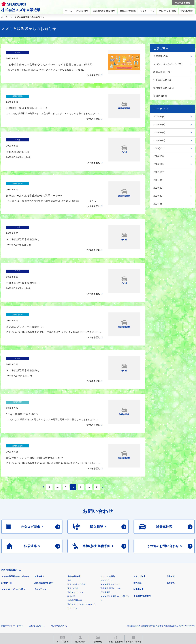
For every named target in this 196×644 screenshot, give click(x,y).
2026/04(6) (159, 117)
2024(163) (159, 156)
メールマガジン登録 (93, 611)
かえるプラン (106, 551)
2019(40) (158, 196)
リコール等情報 (132, 611)
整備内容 (71, 566)
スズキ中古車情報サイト (170, 611)
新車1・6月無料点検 (76, 555)
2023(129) (159, 164)
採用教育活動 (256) (164, 88)
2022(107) (159, 172)
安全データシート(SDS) (12, 596)
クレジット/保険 (108, 547)
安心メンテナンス (75, 562)
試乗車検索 (139, 559)
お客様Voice (7, 553)
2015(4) (158, 204)
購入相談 (138, 553)
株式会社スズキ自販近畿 (21, 10)
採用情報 (171, 553)
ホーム (4, 17)
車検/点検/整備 (74, 547)
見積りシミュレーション (55, 611)
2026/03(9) (159, 124)
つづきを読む (93, 69)
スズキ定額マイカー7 (110, 555)
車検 (69, 551)
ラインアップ (40, 559)
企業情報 (171, 547)
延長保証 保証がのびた (111, 559)
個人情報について (59, 596)
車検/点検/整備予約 (142, 566)
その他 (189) (160, 96)
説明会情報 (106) (162, 72)
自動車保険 (105, 562)
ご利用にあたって (37, 596)
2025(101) (159, 148)
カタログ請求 (139, 547)
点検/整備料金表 (75, 570)
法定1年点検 (73, 559)
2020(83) (158, 188)
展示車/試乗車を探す (44, 553)
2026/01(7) (159, 140)
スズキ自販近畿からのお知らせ (30, 17)
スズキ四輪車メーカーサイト (17, 611)
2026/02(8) (159, 132)
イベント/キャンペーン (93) (168, 64)
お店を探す (39, 547)
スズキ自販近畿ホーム (11, 540)
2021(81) (158, 180)
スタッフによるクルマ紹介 (13, 559)
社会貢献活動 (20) (163, 80)
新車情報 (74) (161, 56)
